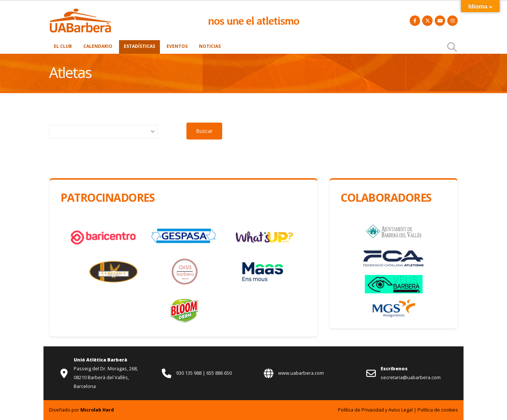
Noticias (210, 46)
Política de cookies (438, 410)
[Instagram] (452, 21)
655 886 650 (219, 373)
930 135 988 (189, 373)
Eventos (177, 46)
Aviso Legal (401, 410)
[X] (427, 21)
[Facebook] (415, 21)
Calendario (98, 46)
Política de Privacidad (361, 410)
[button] (452, 47)
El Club (63, 46)
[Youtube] (440, 21)
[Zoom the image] (80, 12)
